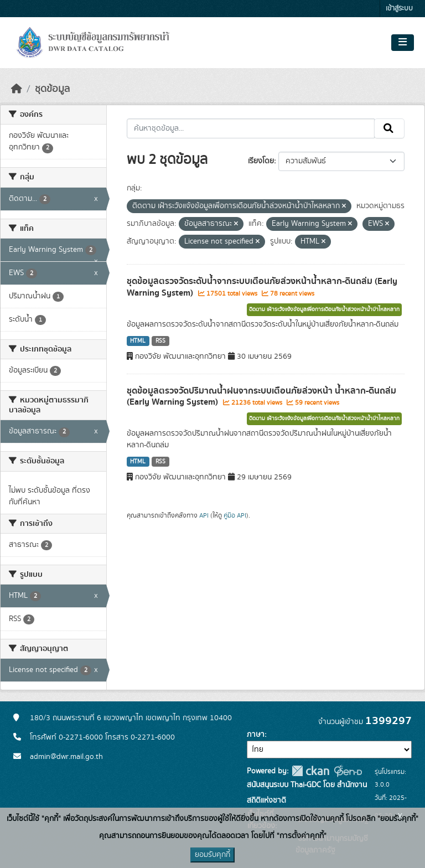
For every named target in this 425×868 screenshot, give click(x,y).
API (204, 515)
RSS (160, 341)
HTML (138, 341)
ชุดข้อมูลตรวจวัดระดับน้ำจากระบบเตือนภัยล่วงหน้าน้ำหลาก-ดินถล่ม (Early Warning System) (262, 287)
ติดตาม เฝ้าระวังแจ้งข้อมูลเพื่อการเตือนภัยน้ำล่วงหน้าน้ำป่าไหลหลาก (324, 309)
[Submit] (389, 128)
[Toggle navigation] (403, 43)
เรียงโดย (261, 161)
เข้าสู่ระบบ (399, 9)
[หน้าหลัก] (17, 89)
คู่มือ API (235, 515)
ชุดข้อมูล (52, 89)
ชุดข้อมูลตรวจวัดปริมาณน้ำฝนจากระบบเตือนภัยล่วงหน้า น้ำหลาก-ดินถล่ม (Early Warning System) (261, 397)
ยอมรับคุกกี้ (212, 855)
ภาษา (256, 735)
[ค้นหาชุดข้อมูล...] (251, 128)
